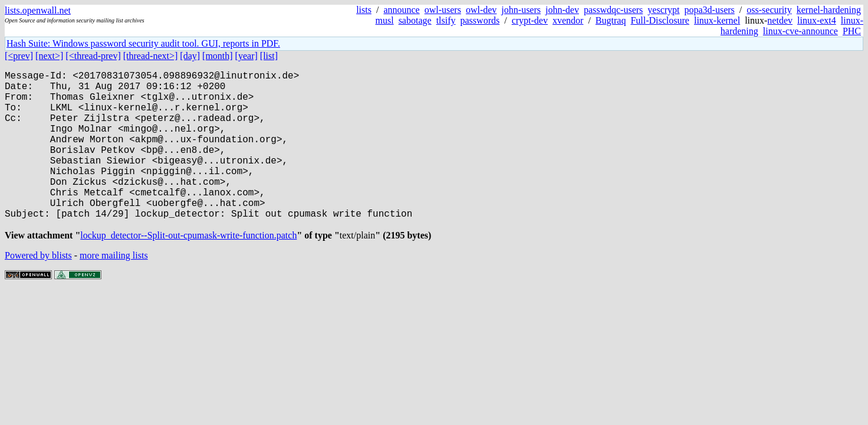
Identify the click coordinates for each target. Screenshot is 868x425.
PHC (852, 31)
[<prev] (19, 56)
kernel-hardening (829, 10)
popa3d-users (710, 10)
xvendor (568, 20)
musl (385, 20)
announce (401, 10)
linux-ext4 (817, 20)
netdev (780, 20)
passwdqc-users (613, 10)
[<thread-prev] (93, 56)
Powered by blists (38, 291)
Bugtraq (611, 20)
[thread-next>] (151, 56)
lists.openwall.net (38, 10)
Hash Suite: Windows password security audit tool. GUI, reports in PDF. (143, 43)
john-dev (562, 10)
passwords (480, 20)
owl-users (443, 10)
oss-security (769, 10)
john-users (521, 10)
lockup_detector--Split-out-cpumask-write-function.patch (188, 271)
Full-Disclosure (660, 20)
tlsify (446, 20)
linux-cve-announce (800, 31)
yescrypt (663, 10)
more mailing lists (114, 291)
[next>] (49, 56)
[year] (246, 56)
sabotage (415, 20)
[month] (218, 56)
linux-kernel (717, 20)
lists (364, 10)
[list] (269, 56)
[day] (190, 56)
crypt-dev (530, 20)
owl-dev (481, 10)
